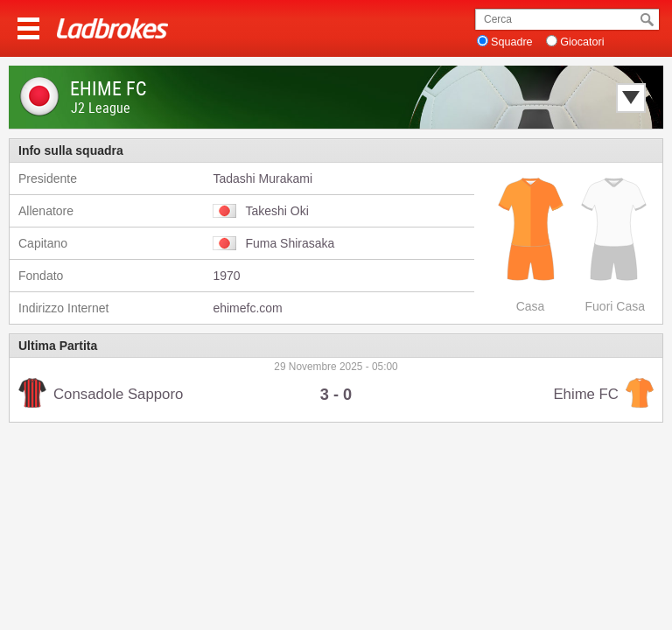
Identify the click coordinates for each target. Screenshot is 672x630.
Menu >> (28, 28)
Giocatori (582, 42)
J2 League (101, 108)
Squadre (512, 42)
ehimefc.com (247, 308)
